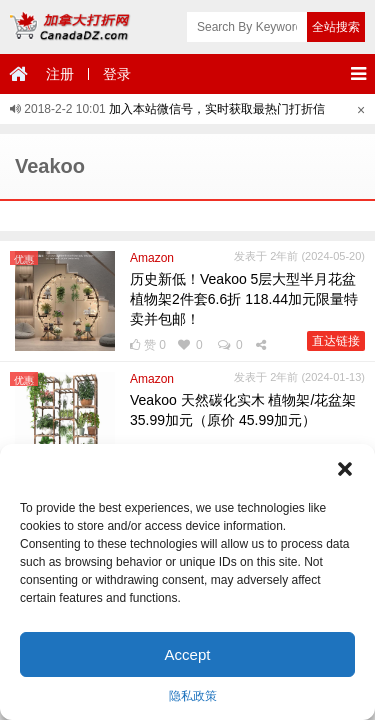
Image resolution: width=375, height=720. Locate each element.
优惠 (24, 259)
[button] (345, 469)
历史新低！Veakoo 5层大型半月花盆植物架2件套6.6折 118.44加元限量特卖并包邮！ (244, 299)
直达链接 (336, 341)
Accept (188, 654)
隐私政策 (193, 696)
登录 (117, 74)
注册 (60, 74)
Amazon (152, 258)
